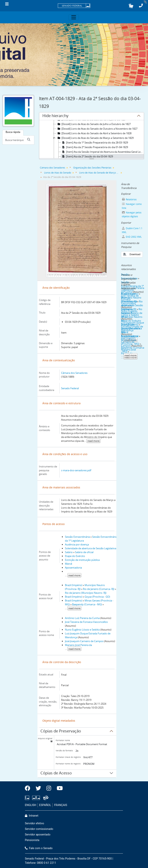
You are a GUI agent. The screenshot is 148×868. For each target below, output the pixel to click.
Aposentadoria (73, 568)
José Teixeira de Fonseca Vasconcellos (86, 622)
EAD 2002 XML (132, 237)
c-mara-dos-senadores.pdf (76, 470)
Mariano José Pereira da (78, 645)
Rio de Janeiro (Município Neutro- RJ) (86, 593)
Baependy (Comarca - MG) (87, 604)
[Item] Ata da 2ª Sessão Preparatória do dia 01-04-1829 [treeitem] (95, 147)
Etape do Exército (75, 556)
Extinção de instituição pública (82, 560)
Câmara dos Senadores (53, 168)
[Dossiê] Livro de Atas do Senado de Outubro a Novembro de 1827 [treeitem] (97, 129)
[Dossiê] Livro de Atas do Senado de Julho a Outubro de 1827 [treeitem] (94, 124)
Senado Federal (70, 388)
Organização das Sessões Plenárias (92, 168)
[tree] (92, 139)
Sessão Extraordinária (77, 537)
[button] (131, 6)
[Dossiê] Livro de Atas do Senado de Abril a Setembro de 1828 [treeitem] (94, 133)
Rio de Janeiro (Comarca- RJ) (99, 589)
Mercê (69, 564)
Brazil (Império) (74, 585)
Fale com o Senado (39, 848)
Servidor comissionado (39, 829)
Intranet (32, 816)
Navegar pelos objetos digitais (132, 214)
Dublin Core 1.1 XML (132, 230)
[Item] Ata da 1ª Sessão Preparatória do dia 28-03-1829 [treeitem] (95, 143)
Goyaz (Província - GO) (97, 597)
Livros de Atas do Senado (58, 173)
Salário (69, 552)
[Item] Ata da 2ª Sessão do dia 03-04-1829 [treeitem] (87, 156)
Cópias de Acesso (56, 774)
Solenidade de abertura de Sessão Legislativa (91, 548)
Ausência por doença (77, 544)
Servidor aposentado (38, 835)
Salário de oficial (84, 552)
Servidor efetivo (34, 823)
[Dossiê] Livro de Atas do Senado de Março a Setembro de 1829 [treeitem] (95, 138)
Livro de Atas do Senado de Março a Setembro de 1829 (100, 173)
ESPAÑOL (45, 805)
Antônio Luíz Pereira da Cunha (82, 618)
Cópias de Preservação (61, 732)
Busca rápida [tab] (13, 132)
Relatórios (129, 199)
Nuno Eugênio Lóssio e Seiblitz (82, 630)
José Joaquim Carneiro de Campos (84, 641)
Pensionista (32, 840)
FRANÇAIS (61, 805)
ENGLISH (31, 805)
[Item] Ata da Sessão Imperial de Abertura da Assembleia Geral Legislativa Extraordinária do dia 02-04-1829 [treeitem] (102, 152)
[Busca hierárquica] (14, 140)
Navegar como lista (132, 206)
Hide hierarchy (55, 116)
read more (93, 441)
